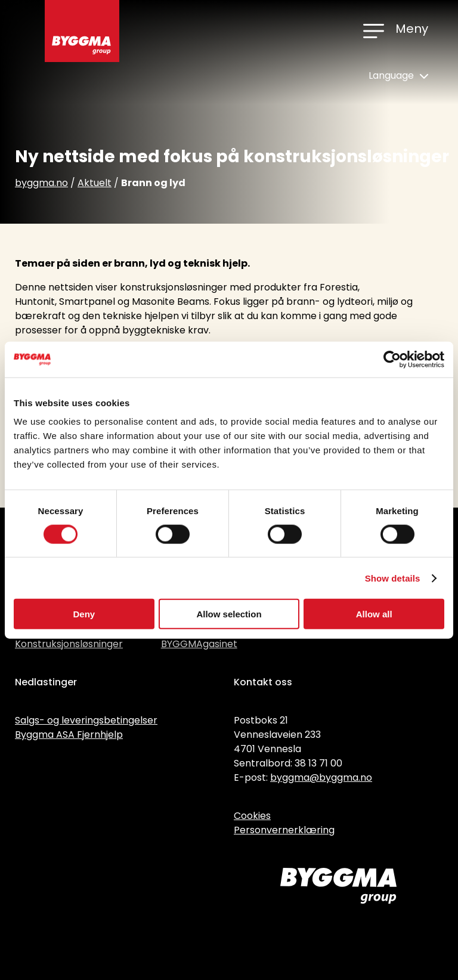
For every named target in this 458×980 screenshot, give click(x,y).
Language (398, 75)
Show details (393, 578)
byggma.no (41, 183)
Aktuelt (95, 183)
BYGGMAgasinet (199, 644)
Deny (84, 614)
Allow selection (229, 614)
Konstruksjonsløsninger (69, 644)
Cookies (252, 816)
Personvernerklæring (284, 830)
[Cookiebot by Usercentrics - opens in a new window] (392, 359)
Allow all (374, 614)
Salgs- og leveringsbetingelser (86, 720)
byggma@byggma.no (321, 777)
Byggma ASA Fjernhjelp (69, 735)
